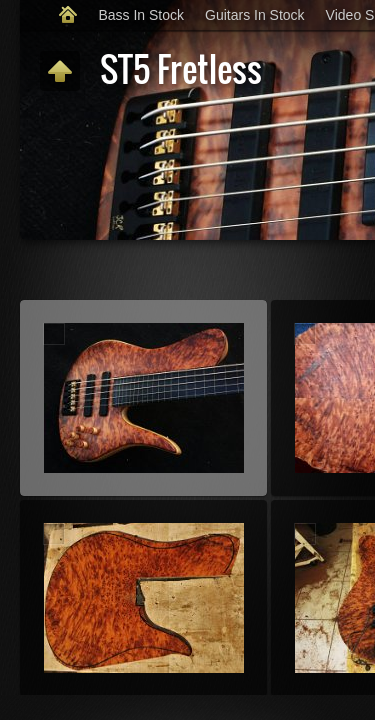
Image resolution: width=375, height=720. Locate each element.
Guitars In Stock (255, 15)
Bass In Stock (141, 15)
